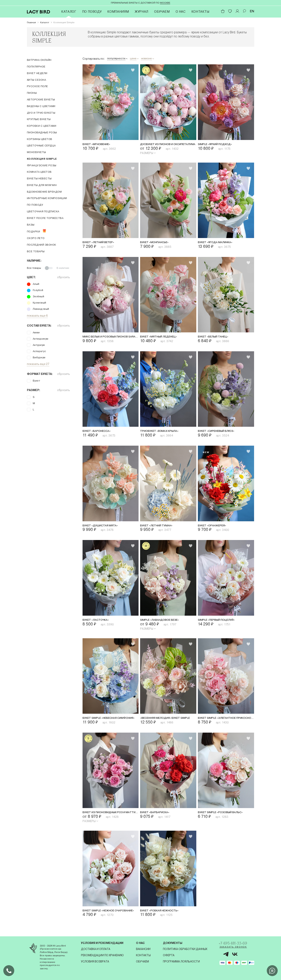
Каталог (69, 12)
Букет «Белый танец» (216, 338)
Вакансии (141, 949)
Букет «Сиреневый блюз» (220, 433)
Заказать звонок (230, 949)
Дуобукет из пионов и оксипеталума (168, 145)
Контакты (200, 12)
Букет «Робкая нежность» (163, 915)
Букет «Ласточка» (98, 623)
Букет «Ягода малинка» (218, 243)
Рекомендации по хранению (101, 955)
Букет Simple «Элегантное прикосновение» (226, 722)
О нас (181, 12)
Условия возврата (94, 961)
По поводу (92, 12)
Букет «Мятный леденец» (163, 338)
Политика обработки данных (183, 949)
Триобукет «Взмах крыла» (163, 433)
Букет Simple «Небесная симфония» (111, 722)
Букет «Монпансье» (157, 243)
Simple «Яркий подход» (218, 145)
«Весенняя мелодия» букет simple (168, 722)
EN (252, 11)
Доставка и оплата (95, 949)
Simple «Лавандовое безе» (163, 623)
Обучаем (162, 12)
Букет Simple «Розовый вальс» (225, 817)
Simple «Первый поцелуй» (221, 623)
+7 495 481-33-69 (235, 944)
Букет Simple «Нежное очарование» (111, 915)
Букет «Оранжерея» (215, 528)
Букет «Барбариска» (157, 817)
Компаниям (118, 12)
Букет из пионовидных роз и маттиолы (111, 817)
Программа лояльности (179, 961)
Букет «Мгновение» (99, 145)
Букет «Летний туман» (160, 528)
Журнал (141, 12)
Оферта (166, 955)
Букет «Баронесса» (99, 433)
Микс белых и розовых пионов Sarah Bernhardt (111, 338)
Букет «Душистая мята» (103, 528)
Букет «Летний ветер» (102, 243)
